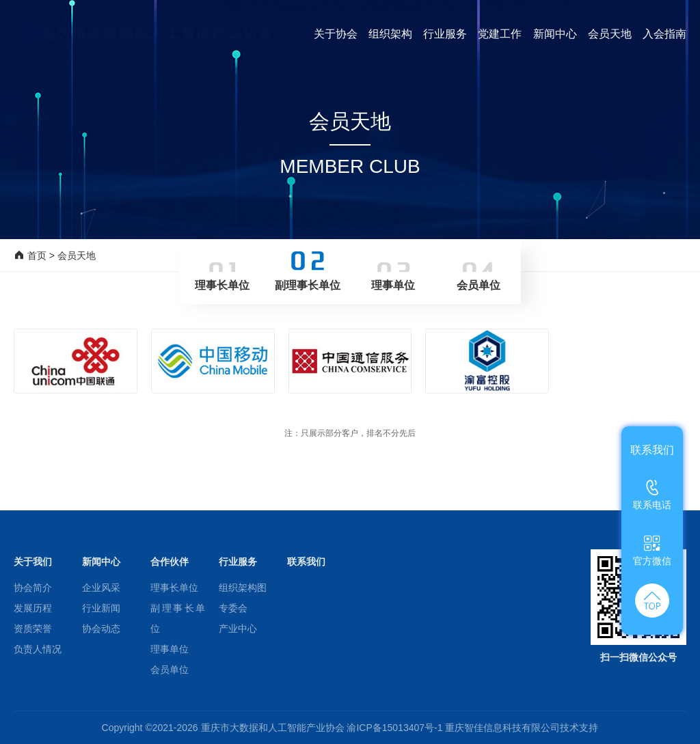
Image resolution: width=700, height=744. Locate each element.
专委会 (233, 608)
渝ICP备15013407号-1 (396, 728)
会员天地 (77, 256)
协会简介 (33, 588)
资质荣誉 (33, 629)
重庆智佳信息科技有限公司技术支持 (522, 728)
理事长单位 (174, 588)
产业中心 (238, 629)
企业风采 (101, 588)
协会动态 (101, 629)
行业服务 (238, 562)
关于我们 (33, 562)
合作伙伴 (170, 562)
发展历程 (33, 608)
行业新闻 (101, 608)
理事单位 (170, 649)
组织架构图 (243, 588)
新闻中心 (101, 562)
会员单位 (170, 670)
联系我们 (306, 562)
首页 (37, 256)
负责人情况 (38, 649)
